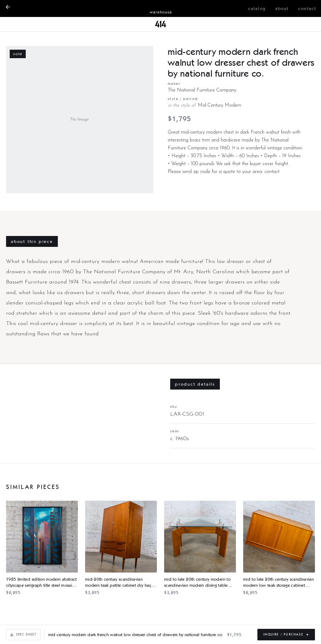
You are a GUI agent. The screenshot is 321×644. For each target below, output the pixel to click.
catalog (257, 8)
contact (307, 8)
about (282, 8)
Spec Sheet (23, 634)
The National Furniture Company (202, 90)
